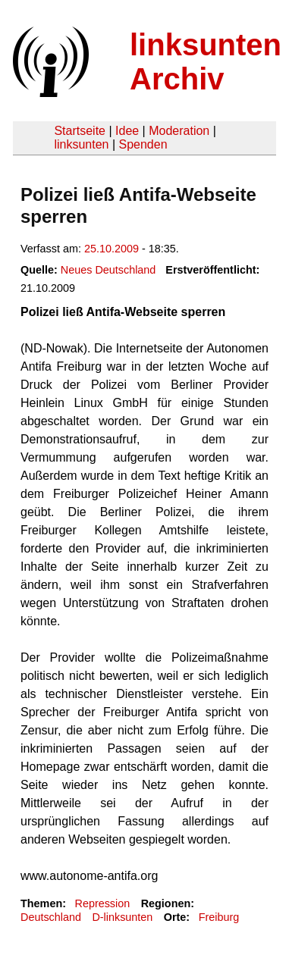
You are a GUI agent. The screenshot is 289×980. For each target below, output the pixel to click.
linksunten (81, 144)
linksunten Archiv (206, 62)
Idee (127, 131)
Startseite (80, 131)
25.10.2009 (112, 249)
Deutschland (51, 917)
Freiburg (219, 917)
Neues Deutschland (108, 270)
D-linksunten (122, 917)
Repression (102, 903)
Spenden (143, 144)
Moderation (179, 131)
